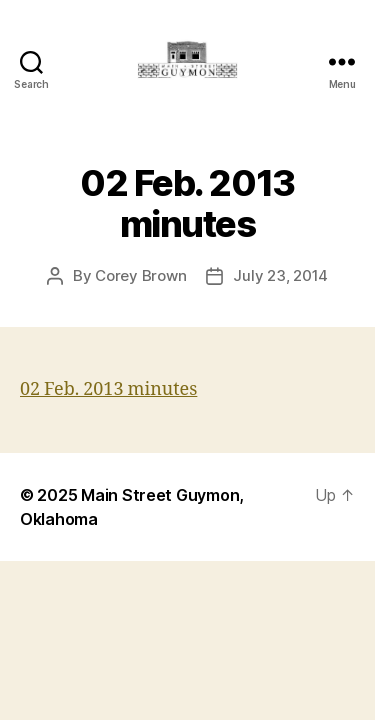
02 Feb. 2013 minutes (108, 389)
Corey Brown (140, 275)
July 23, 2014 (280, 275)
